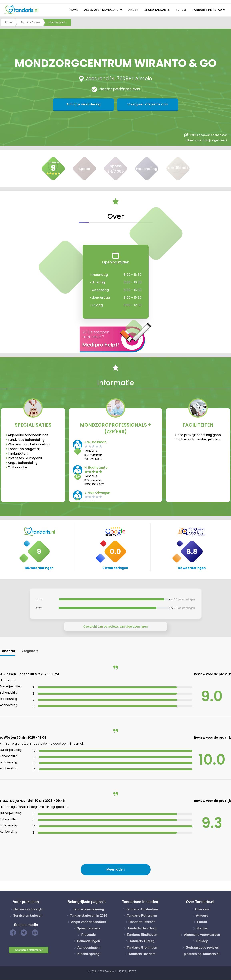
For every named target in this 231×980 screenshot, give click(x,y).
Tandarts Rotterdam (142, 916)
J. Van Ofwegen (97, 493)
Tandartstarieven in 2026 (88, 916)
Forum (181, 10)
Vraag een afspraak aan (135, 104)
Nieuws (202, 928)
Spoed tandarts (157, 10)
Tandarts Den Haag (142, 928)
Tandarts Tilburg (142, 941)
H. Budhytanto (96, 467)
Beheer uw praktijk (28, 909)
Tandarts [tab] (7, 651)
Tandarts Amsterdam (142, 909)
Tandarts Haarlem (142, 954)
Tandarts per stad (207, 10)
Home (74, 10)
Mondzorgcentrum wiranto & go (60, 23)
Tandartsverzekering (88, 909)
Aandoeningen (88, 948)
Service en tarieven (28, 916)
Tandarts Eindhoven (142, 935)
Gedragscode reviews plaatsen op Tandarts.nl (202, 951)
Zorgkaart (30, 651)
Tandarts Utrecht (142, 922)
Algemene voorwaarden (202, 935)
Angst (133, 10)
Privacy (202, 941)
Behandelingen (88, 941)
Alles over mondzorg (101, 10)
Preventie (88, 935)
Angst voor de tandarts (88, 922)
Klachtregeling (88, 954)
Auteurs (202, 916)
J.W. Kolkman (95, 442)
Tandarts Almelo (30, 23)
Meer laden (115, 869)
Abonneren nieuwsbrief (29, 950)
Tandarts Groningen (142, 948)
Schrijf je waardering (96, 104)
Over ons (202, 909)
